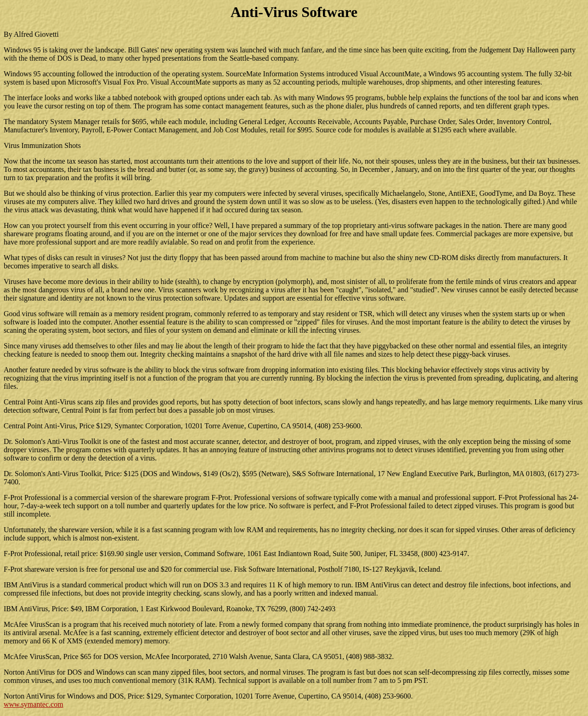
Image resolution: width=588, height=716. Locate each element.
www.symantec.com (34, 704)
